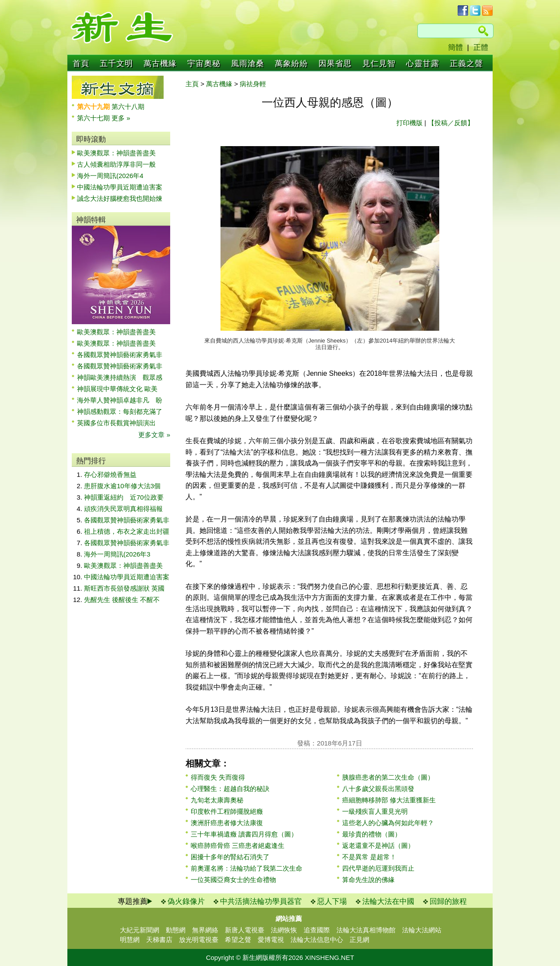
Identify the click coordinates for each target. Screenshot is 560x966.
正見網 (359, 940)
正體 (481, 47)
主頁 (192, 84)
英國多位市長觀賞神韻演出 (120, 423)
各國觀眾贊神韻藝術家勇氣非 (120, 355)
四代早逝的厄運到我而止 (378, 868)
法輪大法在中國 (388, 901)
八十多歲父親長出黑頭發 (378, 789)
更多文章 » (154, 435)
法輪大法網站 (422, 930)
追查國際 (317, 930)
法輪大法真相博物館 (366, 930)
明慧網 (130, 940)
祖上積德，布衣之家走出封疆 (127, 531)
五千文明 (116, 63)
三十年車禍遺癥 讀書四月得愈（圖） (244, 834)
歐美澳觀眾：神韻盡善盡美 (120, 153)
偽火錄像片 (186, 901)
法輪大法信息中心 (317, 940)
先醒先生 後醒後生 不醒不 (122, 600)
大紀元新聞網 (140, 930)
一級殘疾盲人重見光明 (375, 811)
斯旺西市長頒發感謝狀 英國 (124, 588)
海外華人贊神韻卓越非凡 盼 (120, 400)
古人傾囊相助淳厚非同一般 (116, 164)
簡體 (455, 47)
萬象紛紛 (291, 63)
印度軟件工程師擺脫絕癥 (227, 811)
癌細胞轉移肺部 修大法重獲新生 (389, 800)
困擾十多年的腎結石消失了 (230, 857)
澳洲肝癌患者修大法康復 (227, 823)
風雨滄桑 (248, 63)
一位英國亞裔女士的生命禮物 (233, 880)
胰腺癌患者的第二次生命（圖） (388, 777)
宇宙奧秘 (204, 63)
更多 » (121, 118)
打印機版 (409, 123)
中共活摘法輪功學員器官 (261, 901)
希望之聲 (238, 940)
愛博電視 (271, 940)
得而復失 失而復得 (218, 777)
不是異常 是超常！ (369, 857)
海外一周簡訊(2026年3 (117, 554)
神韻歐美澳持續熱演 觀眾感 (120, 377)
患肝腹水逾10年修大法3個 (122, 486)
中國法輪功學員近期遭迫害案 (120, 187)
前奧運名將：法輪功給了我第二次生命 (247, 868)
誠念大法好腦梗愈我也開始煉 (120, 198)
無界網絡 (205, 930)
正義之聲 (466, 63)
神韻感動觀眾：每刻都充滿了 (120, 411)
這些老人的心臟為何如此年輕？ (388, 823)
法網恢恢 (284, 930)
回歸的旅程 (448, 901)
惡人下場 (332, 901)
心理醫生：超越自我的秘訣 (230, 789)
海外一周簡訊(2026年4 (110, 176)
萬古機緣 (160, 63)
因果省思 (335, 63)
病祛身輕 (253, 84)
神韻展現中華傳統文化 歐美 (117, 389)
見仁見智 (379, 63)
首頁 (81, 63)
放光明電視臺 (199, 940)
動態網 (176, 930)
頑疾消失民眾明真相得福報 (123, 509)
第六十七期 (94, 118)
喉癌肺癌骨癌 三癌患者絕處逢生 (238, 845)
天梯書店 (159, 940)
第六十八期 (128, 107)
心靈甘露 (423, 63)
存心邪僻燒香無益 (110, 474)
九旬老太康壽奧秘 (217, 800)
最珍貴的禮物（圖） (372, 834)
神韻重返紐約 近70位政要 (124, 497)
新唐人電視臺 (245, 930)
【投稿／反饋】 (451, 123)
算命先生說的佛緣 (368, 880)
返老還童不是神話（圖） (378, 845)
